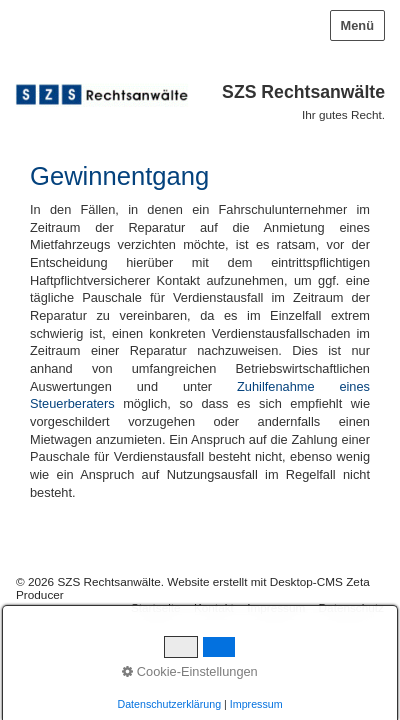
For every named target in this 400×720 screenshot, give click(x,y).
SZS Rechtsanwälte (303, 92)
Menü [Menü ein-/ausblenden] (357, 25)
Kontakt (214, 607)
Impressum (276, 607)
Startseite (156, 607)
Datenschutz (351, 607)
